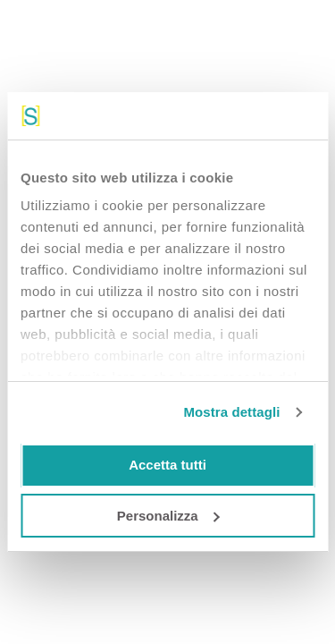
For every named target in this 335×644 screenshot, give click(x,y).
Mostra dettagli (231, 412)
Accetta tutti (167, 465)
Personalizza (168, 516)
